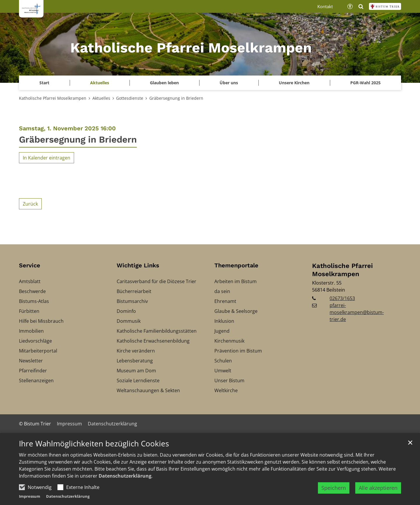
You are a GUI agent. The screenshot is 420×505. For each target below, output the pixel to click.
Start (44, 83)
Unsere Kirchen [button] (294, 83)
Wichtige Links (138, 265)
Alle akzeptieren (378, 493)
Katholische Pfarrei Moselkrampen (53, 98)
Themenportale (236, 265)
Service (30, 265)
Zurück (30, 204)
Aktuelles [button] (100, 83)
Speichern (334, 493)
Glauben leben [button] (164, 83)
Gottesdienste (130, 98)
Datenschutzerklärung (125, 481)
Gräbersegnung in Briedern (176, 98)
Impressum (30, 502)
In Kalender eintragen (47, 158)
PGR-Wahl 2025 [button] (365, 83)
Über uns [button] (229, 83)
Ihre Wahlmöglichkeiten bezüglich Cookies (94, 449)
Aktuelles (101, 98)
